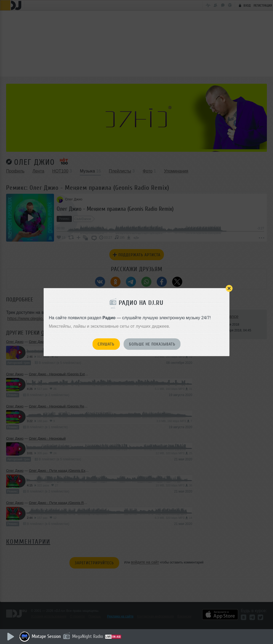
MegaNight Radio (88, 636)
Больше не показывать (152, 344)
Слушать (106, 344)
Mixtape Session (47, 636)
